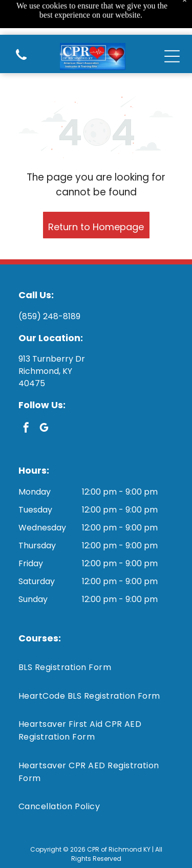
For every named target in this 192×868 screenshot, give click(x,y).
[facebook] (26, 429)
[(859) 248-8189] (21, 28)
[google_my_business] (44, 429)
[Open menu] (172, 24)
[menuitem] (96, 667)
